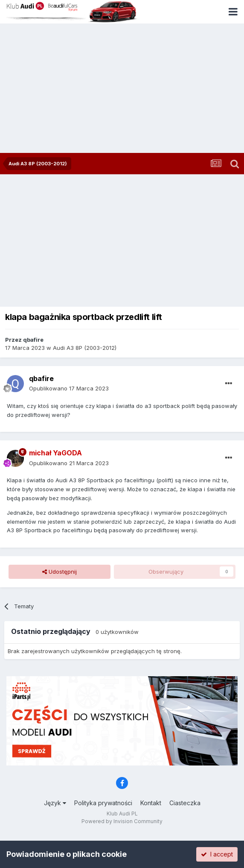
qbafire (33, 340)
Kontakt (151, 803)
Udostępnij (60, 572)
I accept (217, 854)
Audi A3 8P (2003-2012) (85, 348)
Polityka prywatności (103, 803)
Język (55, 803)
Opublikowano (69, 388)
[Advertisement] (122, 89)
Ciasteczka (185, 803)
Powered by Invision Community (122, 821)
